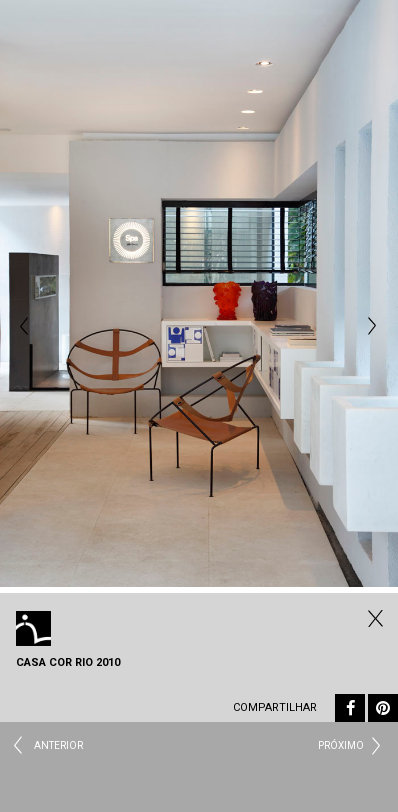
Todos (373, 618)
